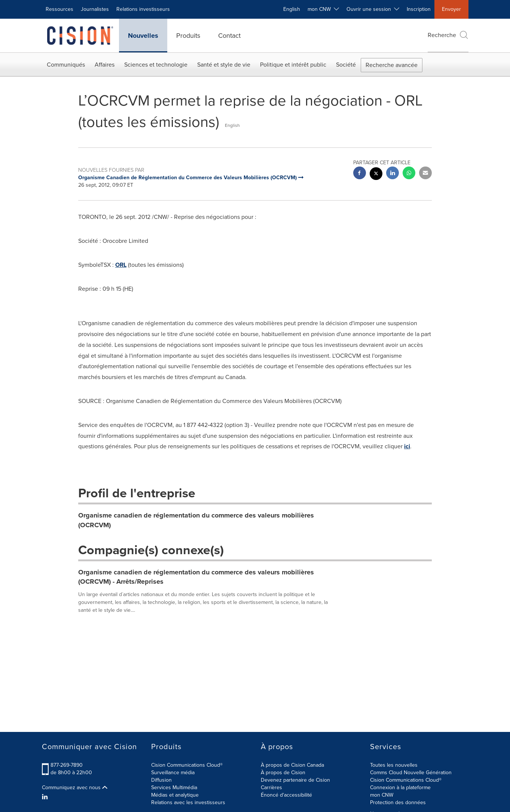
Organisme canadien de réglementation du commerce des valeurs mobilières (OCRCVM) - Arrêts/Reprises (196, 577)
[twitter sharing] (376, 175)
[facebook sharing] (360, 174)
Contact (229, 36)
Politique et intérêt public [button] (293, 65)
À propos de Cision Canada (292, 765)
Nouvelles (143, 36)
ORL (121, 265)
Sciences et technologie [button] (156, 65)
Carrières (271, 787)
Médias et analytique (175, 795)
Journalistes (95, 9)
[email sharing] (425, 174)
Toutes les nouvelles (394, 765)
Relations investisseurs (143, 9)
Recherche (448, 35)
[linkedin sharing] (393, 174)
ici (407, 446)
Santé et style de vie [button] (224, 65)
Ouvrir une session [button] (373, 9)
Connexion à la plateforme (400, 787)
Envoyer (451, 9)
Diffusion (161, 780)
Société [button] (346, 65)
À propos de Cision (283, 773)
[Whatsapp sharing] (409, 174)
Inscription (419, 9)
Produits (188, 36)
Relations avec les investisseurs (188, 802)
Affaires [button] (105, 65)
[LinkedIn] (46, 797)
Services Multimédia (174, 787)
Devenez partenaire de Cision (295, 780)
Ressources (59, 9)
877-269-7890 (67, 765)
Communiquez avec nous (75, 788)
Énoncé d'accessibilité (286, 795)
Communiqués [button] (66, 65)
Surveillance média (173, 773)
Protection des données (398, 802)
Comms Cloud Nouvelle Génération (411, 773)
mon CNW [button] (323, 9)
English (292, 9)
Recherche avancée (392, 65)
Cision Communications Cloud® (187, 765)
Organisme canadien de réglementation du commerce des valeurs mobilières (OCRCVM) (196, 520)
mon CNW (382, 795)
